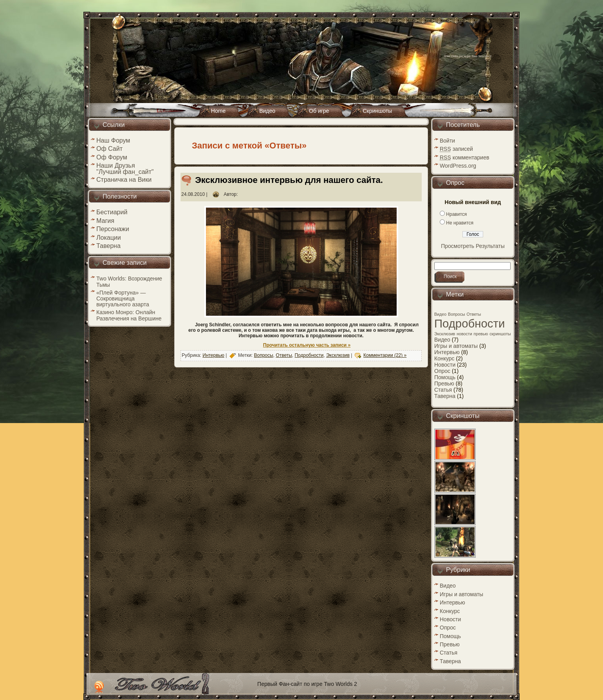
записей (456, 149)
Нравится (456, 214)
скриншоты (500, 334)
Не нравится (460, 223)
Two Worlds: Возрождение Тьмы (129, 281)
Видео (440, 314)
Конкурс (444, 358)
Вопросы (264, 355)
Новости (445, 365)
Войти (447, 141)
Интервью (213, 355)
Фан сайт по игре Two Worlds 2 (468, 56)
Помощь (445, 377)
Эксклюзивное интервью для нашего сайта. (289, 180)
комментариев (464, 157)
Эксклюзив (338, 355)
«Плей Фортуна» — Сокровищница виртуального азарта (123, 298)
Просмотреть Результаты (473, 246)
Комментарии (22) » (385, 355)
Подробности (309, 355)
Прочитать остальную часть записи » (307, 345)
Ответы (284, 355)
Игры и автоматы (456, 346)
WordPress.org (458, 166)
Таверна (445, 396)
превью (481, 334)
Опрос (442, 371)
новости (464, 334)
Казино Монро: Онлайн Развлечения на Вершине (129, 315)
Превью (444, 383)
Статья (443, 390)
